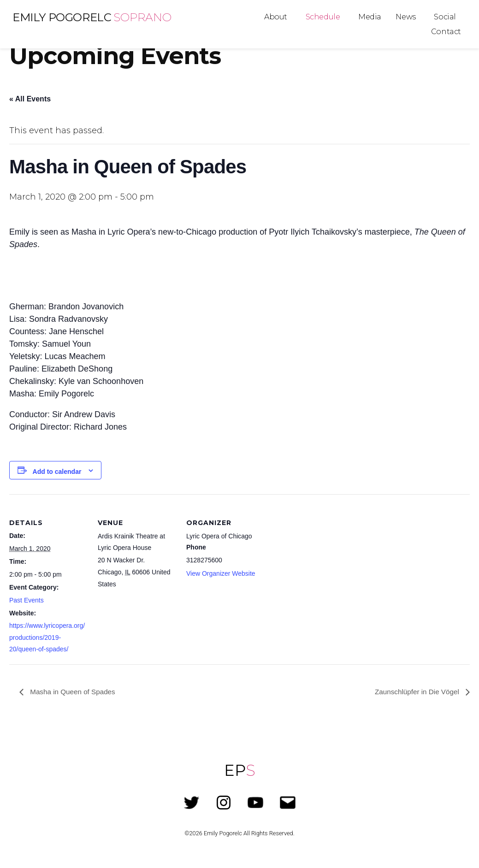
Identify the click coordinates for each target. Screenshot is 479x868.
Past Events (27, 600)
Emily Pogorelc (62, 17)
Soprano (142, 17)
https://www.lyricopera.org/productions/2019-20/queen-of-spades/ (47, 637)
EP (240, 770)
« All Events (30, 99)
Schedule (323, 17)
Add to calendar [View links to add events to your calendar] (57, 472)
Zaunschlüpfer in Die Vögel (416, 691)
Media (370, 17)
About (276, 17)
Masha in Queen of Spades (74, 691)
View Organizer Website (221, 573)
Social (445, 17)
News (405, 17)
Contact (446, 32)
